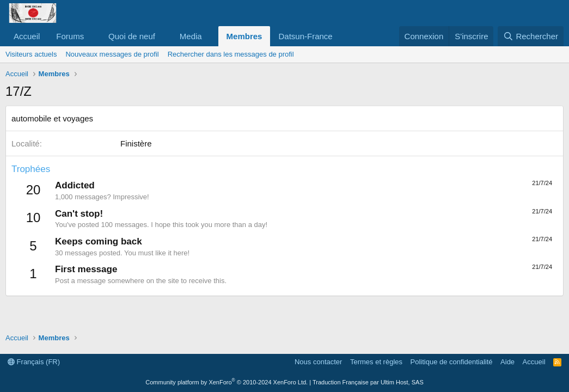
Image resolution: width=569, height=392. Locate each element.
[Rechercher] (531, 36)
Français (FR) (34, 362)
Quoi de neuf (132, 36)
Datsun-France (305, 36)
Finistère (136, 143)
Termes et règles (376, 362)
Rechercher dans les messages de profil (231, 54)
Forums (70, 36)
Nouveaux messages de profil (112, 54)
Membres (244, 36)
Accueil (27, 36)
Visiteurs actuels (31, 54)
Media (191, 36)
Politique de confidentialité (452, 362)
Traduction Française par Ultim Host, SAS (368, 382)
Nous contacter (318, 362)
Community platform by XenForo (227, 382)
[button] (93, 36)
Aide (507, 362)
